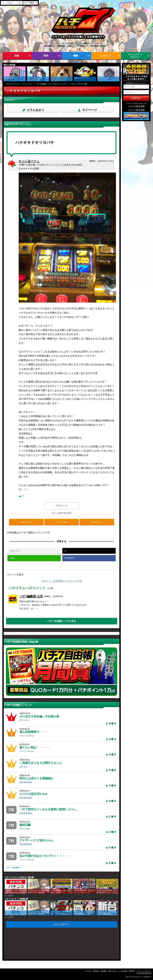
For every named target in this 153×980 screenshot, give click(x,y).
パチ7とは (88, 971)
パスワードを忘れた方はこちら (136, 103)
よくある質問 (123, 971)
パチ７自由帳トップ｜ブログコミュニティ (51, 84)
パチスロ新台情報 (136, 106)
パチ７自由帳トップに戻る (62, 621)
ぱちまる (24, 767)
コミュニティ (27, 84)
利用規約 (132, 971)
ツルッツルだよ (27, 736)
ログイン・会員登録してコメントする (62, 581)
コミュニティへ (62, 924)
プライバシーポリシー (144, 971)
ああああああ (26, 782)
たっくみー (29, 161)
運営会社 (96, 971)
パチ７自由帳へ (13, 868)
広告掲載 (103, 971)
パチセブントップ (12, 84)
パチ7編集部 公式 (31, 596)
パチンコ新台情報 (136, 110)
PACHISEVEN (146, 973)
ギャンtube (25, 829)
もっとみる (9, 895)
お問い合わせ (112, 971)
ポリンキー (25, 720)
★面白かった (62, 506)
